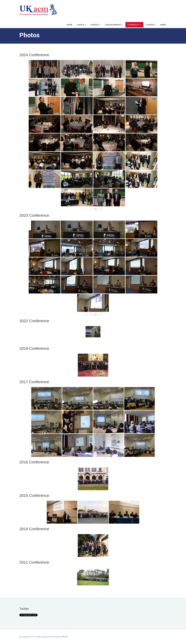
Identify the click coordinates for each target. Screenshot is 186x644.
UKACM (82, 25)
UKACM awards (114, 25)
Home (69, 25)
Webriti (65, 637)
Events (96, 25)
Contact (151, 25)
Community (134, 25)
